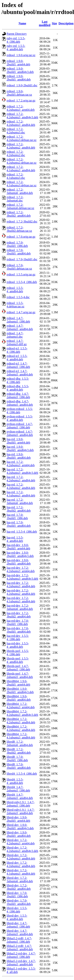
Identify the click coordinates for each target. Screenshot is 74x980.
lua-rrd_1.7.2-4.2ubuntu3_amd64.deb (21, 479)
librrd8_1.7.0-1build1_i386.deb (17, 758)
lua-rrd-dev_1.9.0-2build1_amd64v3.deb (20, 554)
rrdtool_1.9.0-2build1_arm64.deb (18, 63)
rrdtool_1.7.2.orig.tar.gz (21, 100)
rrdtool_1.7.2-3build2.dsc (22, 222)
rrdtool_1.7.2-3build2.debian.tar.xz (19, 229)
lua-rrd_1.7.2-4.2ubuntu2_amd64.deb (21, 486)
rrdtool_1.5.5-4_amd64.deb (15, 290)
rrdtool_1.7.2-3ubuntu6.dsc (15, 199)
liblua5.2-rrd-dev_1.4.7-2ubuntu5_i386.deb (21, 955)
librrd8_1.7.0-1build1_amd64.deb (19, 766)
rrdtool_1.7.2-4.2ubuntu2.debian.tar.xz (22, 161)
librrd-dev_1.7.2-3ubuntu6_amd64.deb (20, 880)
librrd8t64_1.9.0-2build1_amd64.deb (19, 698)
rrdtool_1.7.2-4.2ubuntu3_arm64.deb (21, 108)
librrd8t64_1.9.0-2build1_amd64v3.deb (20, 690)
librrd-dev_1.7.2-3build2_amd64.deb (19, 887)
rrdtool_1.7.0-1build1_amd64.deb (19, 252)
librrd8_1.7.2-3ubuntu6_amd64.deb (20, 743)
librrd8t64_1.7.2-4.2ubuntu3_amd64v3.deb (22, 713)
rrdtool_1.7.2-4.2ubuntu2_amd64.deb (21, 146)
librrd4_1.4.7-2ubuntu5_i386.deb (18, 789)
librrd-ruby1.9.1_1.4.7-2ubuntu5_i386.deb (21, 804)
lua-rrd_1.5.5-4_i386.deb (22, 532)
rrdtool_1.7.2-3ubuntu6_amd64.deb (20, 191)
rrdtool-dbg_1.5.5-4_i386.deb (18, 380)
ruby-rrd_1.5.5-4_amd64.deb (16, 48)
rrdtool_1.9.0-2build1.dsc (22, 85)
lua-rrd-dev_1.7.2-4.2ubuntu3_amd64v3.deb (22, 577)
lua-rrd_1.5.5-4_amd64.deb (15, 539)
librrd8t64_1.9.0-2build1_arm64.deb (18, 683)
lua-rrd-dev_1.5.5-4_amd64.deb (18, 645)
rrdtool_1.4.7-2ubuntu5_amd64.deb (20, 327)
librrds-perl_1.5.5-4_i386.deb (18, 653)
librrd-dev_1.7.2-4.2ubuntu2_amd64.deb (21, 864)
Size (55, 23)
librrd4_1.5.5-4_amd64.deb (15, 781)
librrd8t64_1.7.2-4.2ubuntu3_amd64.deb (21, 721)
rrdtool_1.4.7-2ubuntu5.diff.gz (17, 343)
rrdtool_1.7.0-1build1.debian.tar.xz (19, 267)
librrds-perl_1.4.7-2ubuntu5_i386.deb (18, 668)
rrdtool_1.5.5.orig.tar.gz (21, 274)
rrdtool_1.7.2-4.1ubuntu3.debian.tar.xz (22, 184)
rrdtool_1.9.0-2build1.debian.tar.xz (19, 93)
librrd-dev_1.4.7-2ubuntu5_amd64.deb (20, 932)
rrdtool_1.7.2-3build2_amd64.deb (19, 214)
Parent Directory (17, 34)
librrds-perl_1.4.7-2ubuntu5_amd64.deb (20, 675)
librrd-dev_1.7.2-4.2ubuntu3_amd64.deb (21, 857)
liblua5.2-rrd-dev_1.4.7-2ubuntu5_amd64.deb (21, 963)
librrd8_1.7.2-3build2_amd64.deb (19, 751)
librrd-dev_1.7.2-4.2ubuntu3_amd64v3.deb (22, 849)
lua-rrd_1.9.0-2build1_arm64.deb (18, 441)
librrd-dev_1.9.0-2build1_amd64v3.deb (20, 827)
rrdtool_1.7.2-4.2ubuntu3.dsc (16, 131)
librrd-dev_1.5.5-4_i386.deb (17, 910)
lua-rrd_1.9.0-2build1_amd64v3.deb (20, 448)
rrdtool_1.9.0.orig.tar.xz (21, 55)
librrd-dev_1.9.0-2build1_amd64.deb (19, 834)
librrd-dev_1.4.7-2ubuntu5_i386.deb (18, 925)
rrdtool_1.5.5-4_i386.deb (22, 282)
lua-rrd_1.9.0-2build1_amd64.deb (19, 456)
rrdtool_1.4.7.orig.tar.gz (21, 312)
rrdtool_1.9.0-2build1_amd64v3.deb (20, 70)
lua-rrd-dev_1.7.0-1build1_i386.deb (18, 622)
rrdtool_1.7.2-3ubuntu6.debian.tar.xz (20, 206)
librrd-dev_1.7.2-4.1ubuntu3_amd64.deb (21, 872)
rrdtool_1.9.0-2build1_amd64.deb (19, 78)
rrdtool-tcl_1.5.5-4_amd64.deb (17, 358)
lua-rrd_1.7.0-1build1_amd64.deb (19, 524)
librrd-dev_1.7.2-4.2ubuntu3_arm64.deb (21, 842)
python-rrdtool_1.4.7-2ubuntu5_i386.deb (20, 426)
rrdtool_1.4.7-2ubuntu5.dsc (15, 335)
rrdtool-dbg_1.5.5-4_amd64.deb (18, 388)
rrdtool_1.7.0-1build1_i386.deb (17, 244)
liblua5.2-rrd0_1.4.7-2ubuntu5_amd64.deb (20, 948)
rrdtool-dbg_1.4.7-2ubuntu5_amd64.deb (20, 403)
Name (22, 23)
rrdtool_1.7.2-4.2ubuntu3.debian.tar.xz (22, 138)
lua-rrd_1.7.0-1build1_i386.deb (17, 516)
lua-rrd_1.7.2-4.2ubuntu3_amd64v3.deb (22, 471)
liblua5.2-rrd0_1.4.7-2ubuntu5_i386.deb (19, 940)
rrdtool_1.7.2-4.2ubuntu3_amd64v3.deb (22, 116)
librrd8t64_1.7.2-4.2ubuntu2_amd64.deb (21, 728)
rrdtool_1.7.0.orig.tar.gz (21, 237)
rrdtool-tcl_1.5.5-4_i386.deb (17, 350)
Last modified (45, 23)
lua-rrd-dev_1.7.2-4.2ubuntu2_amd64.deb (21, 592)
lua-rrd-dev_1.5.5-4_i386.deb (18, 637)
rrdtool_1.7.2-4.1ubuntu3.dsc (16, 176)
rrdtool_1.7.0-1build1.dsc (22, 259)
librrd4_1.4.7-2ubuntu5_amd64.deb (20, 796)
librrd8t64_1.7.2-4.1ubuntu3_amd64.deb (21, 736)
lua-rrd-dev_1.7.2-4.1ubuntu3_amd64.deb (21, 600)
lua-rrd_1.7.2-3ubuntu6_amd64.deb (20, 501)
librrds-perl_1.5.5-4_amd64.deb (18, 660)
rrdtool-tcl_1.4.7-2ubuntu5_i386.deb (18, 365)
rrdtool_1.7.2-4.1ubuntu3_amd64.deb (21, 169)
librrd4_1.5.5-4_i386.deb (22, 774)
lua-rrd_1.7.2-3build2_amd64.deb (19, 509)
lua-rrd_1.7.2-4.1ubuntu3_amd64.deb (21, 494)
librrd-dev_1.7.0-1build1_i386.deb (17, 895)
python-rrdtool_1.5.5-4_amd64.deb (20, 418)
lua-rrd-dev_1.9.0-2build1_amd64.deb (19, 562)
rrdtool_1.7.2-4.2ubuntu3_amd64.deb (21, 123)
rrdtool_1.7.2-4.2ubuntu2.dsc (16, 153)
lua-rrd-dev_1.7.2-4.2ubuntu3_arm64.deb (21, 569)
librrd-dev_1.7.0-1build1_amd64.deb (19, 902)
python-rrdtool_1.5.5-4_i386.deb (20, 411)
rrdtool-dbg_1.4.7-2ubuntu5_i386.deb (18, 395)
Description (66, 23)
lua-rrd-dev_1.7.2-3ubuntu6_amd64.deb (20, 607)
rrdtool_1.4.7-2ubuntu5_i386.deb (18, 320)
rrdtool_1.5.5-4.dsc (18, 297)
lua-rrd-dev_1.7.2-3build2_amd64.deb (19, 615)
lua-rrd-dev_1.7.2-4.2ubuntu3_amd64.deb (21, 585)
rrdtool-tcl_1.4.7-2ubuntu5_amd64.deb (20, 373)
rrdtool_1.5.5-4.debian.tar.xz (15, 305)
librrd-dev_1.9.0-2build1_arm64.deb (18, 819)
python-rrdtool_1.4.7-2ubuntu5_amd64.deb (20, 433)
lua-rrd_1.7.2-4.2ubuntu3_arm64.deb (21, 464)
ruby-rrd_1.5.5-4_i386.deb (16, 40)
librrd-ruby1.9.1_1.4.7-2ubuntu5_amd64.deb (21, 811)
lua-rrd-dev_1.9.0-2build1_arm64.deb (18, 547)
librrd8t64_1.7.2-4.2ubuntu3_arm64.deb (21, 706)
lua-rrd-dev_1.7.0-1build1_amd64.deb (19, 630)
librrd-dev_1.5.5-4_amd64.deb (17, 917)
